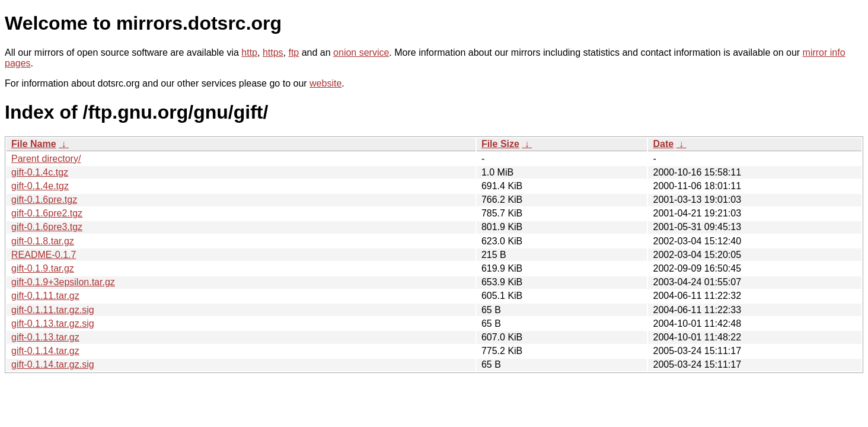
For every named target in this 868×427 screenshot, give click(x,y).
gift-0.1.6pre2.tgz (47, 213)
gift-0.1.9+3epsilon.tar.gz (63, 282)
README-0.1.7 (44, 255)
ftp (293, 52)
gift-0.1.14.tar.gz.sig (53, 364)
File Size (500, 144)
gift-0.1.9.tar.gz (43, 268)
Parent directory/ (46, 159)
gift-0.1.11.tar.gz (45, 296)
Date (663, 144)
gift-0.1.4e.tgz (40, 186)
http (249, 52)
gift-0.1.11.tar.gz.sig (53, 310)
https (273, 52)
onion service (361, 52)
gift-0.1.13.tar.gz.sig (53, 324)
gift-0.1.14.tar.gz (45, 351)
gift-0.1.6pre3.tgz (47, 227)
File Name (34, 144)
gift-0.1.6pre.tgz (44, 200)
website (325, 83)
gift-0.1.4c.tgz (40, 172)
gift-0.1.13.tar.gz (45, 337)
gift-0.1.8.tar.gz (43, 241)
